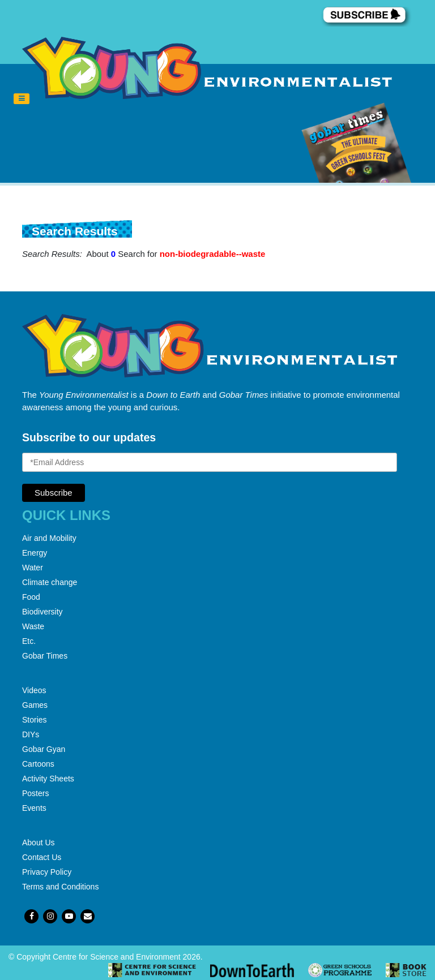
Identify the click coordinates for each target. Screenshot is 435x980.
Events (34, 808)
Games (35, 705)
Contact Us (42, 857)
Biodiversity (42, 612)
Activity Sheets (48, 779)
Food (31, 597)
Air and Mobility (49, 538)
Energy (35, 553)
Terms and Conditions (60, 887)
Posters (35, 793)
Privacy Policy (47, 872)
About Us (39, 843)
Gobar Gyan (44, 749)
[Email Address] (210, 462)
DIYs (31, 734)
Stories (35, 720)
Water (33, 568)
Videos (34, 690)
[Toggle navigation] (22, 99)
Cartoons (38, 764)
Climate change (50, 582)
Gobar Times (45, 656)
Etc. (29, 641)
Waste (33, 626)
